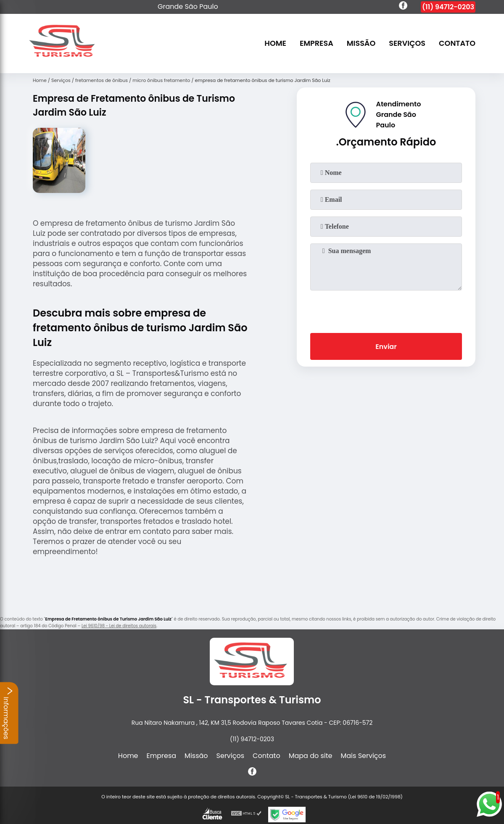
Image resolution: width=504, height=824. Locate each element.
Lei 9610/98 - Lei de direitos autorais (119, 626)
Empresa (317, 44)
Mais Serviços (364, 756)
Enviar (386, 347)
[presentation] (386, 310)
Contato (457, 44)
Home (275, 44)
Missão (361, 44)
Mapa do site (311, 756)
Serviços (407, 44)
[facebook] (403, 7)
